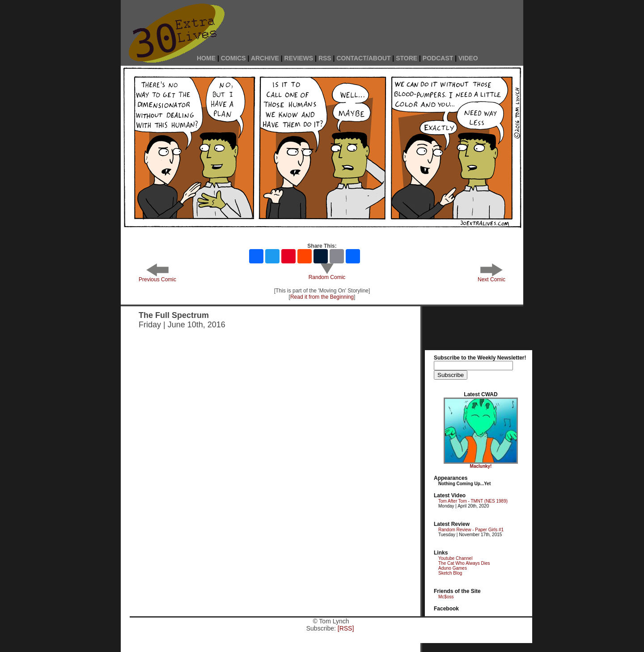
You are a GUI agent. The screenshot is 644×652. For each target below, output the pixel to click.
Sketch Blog (450, 573)
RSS (325, 58)
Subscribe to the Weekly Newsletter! (480, 358)
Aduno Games (453, 568)
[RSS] (346, 628)
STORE (407, 58)
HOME (206, 58)
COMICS (233, 58)
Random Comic (327, 275)
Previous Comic (157, 277)
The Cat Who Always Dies (464, 563)
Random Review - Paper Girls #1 (471, 530)
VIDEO (468, 58)
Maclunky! (481, 466)
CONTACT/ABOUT (363, 58)
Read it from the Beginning (322, 297)
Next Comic (491, 277)
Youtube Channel (455, 558)
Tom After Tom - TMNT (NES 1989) (473, 501)
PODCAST (438, 58)
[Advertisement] (380, 23)
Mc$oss (446, 597)
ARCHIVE (265, 58)
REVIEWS (299, 58)
